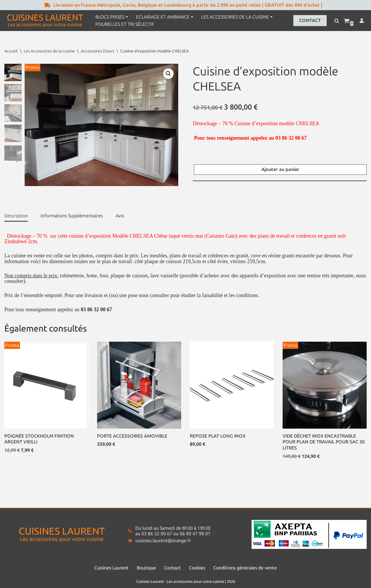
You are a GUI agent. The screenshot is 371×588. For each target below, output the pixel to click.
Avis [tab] (120, 216)
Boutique (146, 568)
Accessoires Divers (98, 51)
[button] (127, 17)
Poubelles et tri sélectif (125, 24)
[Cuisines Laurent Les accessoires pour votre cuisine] (45, 21)
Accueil (11, 51)
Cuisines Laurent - (151, 581)
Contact (172, 568)
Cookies (197, 568)
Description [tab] (16, 216)
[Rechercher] (337, 21)
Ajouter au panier (280, 169)
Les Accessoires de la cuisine (49, 51)
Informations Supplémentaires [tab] (72, 216)
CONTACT (310, 20)
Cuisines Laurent (111, 568)
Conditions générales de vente (245, 568)
